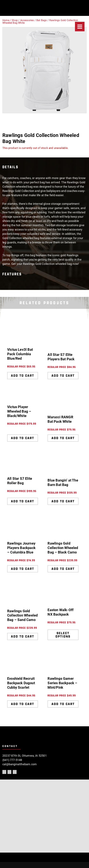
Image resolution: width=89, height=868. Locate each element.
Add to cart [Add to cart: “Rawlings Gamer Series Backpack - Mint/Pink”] (63, 704)
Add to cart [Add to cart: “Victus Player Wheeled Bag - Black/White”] (23, 438)
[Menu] (80, 27)
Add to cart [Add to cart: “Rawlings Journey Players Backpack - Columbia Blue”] (23, 569)
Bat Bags (42, 20)
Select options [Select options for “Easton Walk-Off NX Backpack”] (63, 635)
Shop (15, 20)
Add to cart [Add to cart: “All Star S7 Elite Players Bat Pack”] (63, 376)
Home (6, 20)
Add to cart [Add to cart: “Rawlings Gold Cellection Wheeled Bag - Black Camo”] (63, 569)
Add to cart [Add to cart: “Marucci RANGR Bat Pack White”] (63, 438)
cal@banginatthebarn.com (20, 764)
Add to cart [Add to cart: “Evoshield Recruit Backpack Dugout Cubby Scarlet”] (23, 704)
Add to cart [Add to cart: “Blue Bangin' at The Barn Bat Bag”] (63, 501)
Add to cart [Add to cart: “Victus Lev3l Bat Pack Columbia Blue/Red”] (23, 376)
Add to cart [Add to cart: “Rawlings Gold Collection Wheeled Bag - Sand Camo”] (23, 636)
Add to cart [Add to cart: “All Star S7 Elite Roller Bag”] (23, 501)
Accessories (27, 20)
